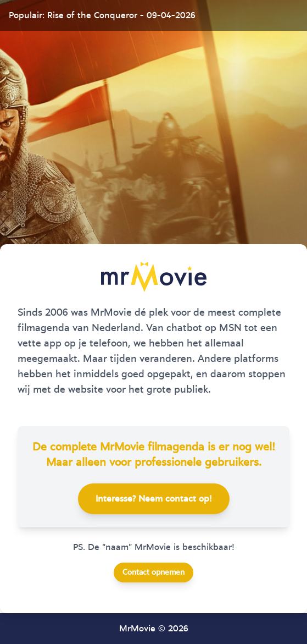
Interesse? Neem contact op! (154, 499)
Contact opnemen (153, 573)
